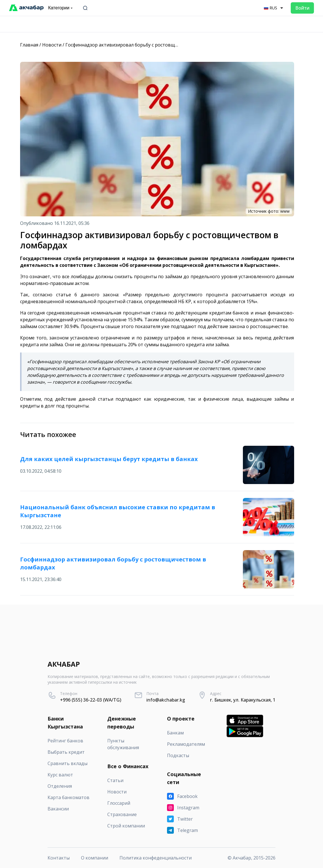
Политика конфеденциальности (156, 858)
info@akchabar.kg (166, 700)
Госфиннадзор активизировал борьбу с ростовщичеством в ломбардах (146, 45)
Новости (52, 45)
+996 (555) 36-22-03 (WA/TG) (91, 700)
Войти (302, 8)
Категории (61, 8)
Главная (29, 45)
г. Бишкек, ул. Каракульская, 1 (243, 700)
